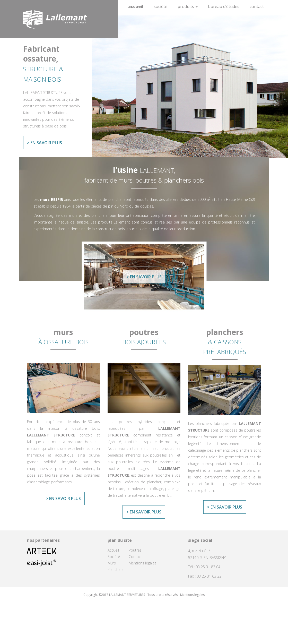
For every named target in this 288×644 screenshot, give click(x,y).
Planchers (116, 569)
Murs (112, 563)
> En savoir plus (45, 143)
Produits (188, 6)
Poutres (135, 550)
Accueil (136, 6)
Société (160, 6)
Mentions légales (143, 563)
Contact (257, 6)
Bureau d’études (224, 6)
